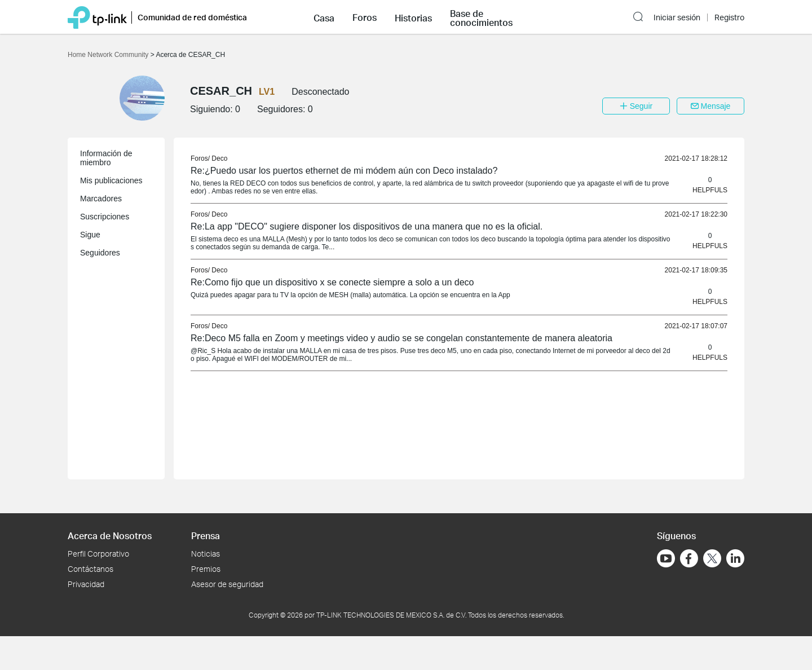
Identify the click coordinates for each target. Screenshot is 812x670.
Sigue (90, 235)
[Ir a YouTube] (666, 558)
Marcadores (101, 199)
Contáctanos (91, 569)
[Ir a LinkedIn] (735, 558)
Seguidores (100, 253)
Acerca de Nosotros (110, 535)
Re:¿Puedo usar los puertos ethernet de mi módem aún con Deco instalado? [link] (344, 171)
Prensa (206, 535)
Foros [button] (365, 17)
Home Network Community (109, 55)
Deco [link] (219, 158)
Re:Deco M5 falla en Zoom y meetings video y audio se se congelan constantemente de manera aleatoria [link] (401, 338)
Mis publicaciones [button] (111, 180)
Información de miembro (106, 158)
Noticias (206, 554)
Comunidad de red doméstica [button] (192, 17)
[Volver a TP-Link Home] (97, 17)
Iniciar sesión (677, 17)
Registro (729, 17)
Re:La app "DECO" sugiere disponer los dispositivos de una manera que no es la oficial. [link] (367, 226)
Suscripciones (105, 217)
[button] (324, 17)
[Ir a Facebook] (689, 558)
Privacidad (86, 584)
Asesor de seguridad (227, 584)
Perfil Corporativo (98, 554)
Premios (206, 569)
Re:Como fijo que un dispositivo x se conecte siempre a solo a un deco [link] (332, 282)
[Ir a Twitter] (712, 559)
